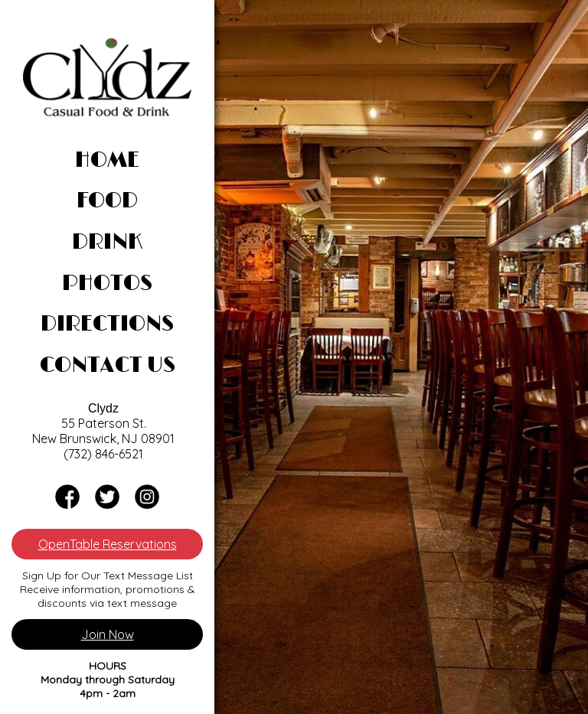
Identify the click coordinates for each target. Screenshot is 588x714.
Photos (107, 284)
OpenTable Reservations (108, 544)
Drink (107, 243)
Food (107, 201)
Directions (107, 324)
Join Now (108, 634)
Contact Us (108, 366)
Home (107, 161)
